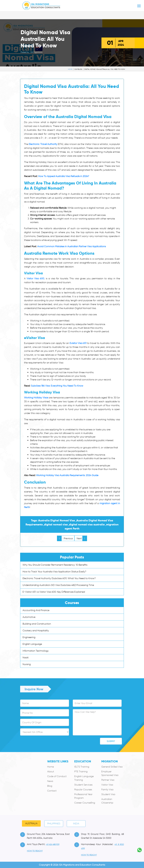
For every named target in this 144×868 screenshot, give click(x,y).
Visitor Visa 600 (35, 278)
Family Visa (107, 789)
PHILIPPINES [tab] (54, 824)
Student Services (83, 785)
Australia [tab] (31, 823)
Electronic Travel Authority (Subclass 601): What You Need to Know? (59, 578)
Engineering (29, 637)
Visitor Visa (107, 785)
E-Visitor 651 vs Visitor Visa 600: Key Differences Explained (54, 592)
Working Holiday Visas (36, 398)
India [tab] (76, 824)
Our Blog (78, 69)
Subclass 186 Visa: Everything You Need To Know (57, 386)
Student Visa (108, 794)
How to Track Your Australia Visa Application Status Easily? (54, 572)
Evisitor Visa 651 (78, 343)
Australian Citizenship (107, 801)
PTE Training (81, 771)
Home (70, 69)
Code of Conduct (57, 776)
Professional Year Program (83, 796)
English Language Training (84, 778)
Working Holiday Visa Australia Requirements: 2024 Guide (67, 475)
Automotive (29, 617)
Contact (52, 791)
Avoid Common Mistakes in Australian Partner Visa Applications (72, 246)
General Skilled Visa (112, 767)
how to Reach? (35, 851)
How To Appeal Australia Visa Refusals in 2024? (64, 176)
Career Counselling (85, 803)
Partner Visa (108, 780)
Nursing (27, 664)
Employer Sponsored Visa (110, 773)
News (50, 781)
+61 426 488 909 (53, 844)
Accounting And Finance (36, 610)
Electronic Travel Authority (43, 144)
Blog (50, 786)
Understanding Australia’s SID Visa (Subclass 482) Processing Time (58, 585)
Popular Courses (83, 789)
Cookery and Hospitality (36, 630)
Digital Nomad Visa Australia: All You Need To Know (105, 69)
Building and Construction (37, 624)
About (51, 771)
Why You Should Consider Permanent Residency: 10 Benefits (55, 565)
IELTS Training (82, 767)
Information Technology (36, 651)
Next (82, 538)
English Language (32, 644)
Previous (65, 538)
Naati (26, 657)
